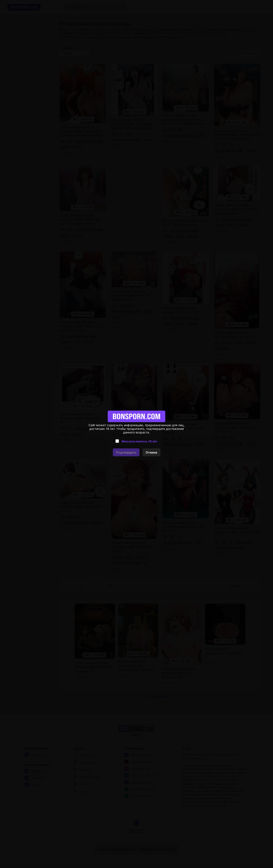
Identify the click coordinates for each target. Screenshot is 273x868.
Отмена (151, 452)
